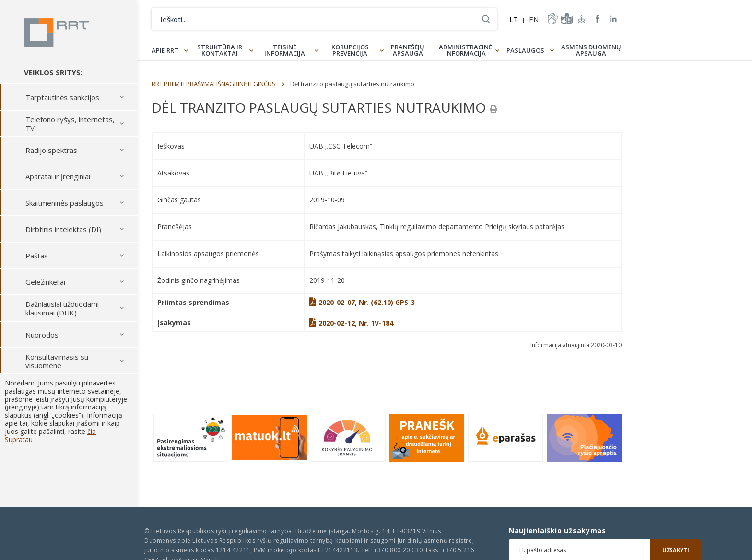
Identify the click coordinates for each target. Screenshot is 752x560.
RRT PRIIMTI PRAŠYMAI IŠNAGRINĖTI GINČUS (214, 84)
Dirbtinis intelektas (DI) (63, 229)
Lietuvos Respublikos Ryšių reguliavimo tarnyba (56, 33)
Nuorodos (42, 335)
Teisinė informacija (285, 50)
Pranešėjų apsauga (408, 50)
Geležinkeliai (45, 282)
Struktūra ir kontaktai (220, 50)
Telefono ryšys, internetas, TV (70, 124)
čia (92, 431)
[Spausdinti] (493, 109)
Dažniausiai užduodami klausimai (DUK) (62, 308)
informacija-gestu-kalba (552, 19)
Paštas (37, 256)
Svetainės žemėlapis (582, 19)
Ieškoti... (486, 19)
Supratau (19, 439)
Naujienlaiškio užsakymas (558, 531)
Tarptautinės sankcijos (62, 97)
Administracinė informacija (465, 50)
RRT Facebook (598, 19)
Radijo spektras (51, 150)
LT (514, 19)
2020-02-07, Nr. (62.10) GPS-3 (362, 302)
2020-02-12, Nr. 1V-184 (351, 323)
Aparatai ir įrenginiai (58, 176)
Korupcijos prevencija (350, 50)
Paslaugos (525, 50)
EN (534, 19)
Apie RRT (165, 50)
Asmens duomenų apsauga (591, 50)
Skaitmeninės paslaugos (65, 203)
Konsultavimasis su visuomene (57, 361)
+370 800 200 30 (398, 550)
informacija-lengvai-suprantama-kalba (566, 19)
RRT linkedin (614, 19)
